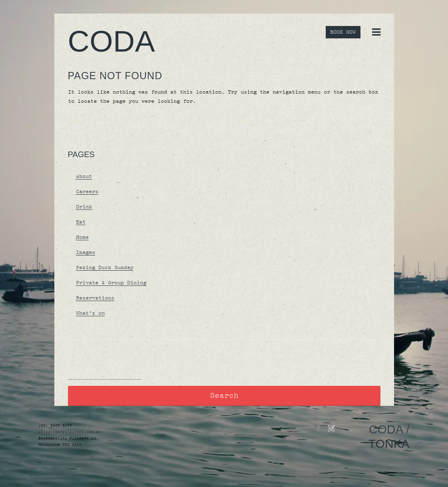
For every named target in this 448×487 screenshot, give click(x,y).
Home (82, 237)
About (84, 176)
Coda (112, 41)
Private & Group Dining (111, 283)
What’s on (90, 313)
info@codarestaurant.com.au (70, 432)
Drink (84, 207)
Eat (81, 222)
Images (86, 252)
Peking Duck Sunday (105, 267)
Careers (87, 192)
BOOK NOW (343, 32)
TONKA (389, 444)
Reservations (95, 298)
